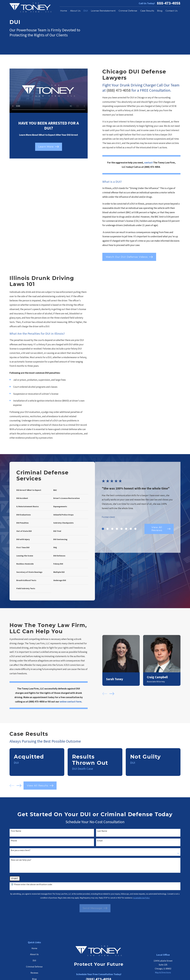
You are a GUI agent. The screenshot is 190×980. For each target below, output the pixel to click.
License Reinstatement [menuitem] (103, 11)
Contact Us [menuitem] (171, 11)
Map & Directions (163, 973)
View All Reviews (160, 539)
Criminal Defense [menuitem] (128, 11)
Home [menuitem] (64, 11)
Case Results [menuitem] (147, 11)
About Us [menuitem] (75, 11)
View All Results (40, 786)
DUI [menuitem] (86, 11)
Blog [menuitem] (160, 11)
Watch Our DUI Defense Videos (129, 257)
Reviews (34, 973)
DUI (34, 960)
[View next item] (19, 786)
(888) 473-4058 (119, 90)
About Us (34, 954)
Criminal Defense (34, 967)
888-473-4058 (169, 3)
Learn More (49, 147)
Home (34, 948)
